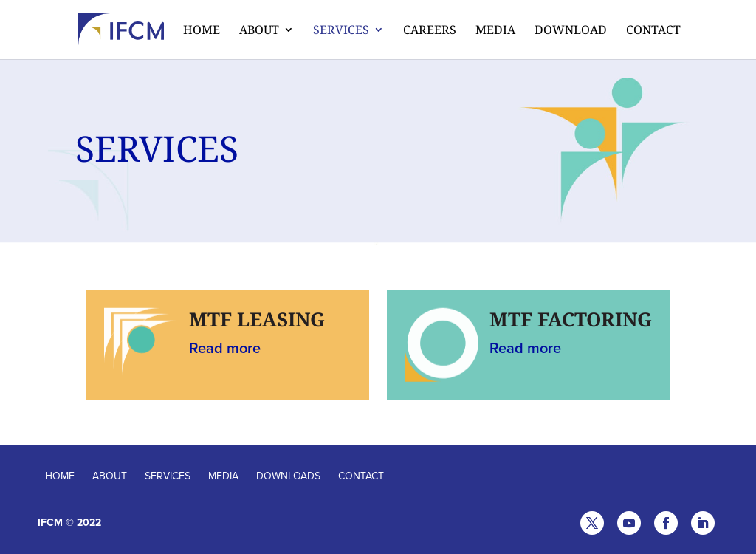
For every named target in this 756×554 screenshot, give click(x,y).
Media (495, 31)
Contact (653, 31)
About (259, 31)
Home (202, 31)
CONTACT (361, 476)
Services (341, 31)
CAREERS (430, 31)
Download (571, 31)
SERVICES (168, 476)
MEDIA (223, 476)
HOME (60, 476)
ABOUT (110, 476)
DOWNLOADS (288, 476)
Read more (225, 349)
